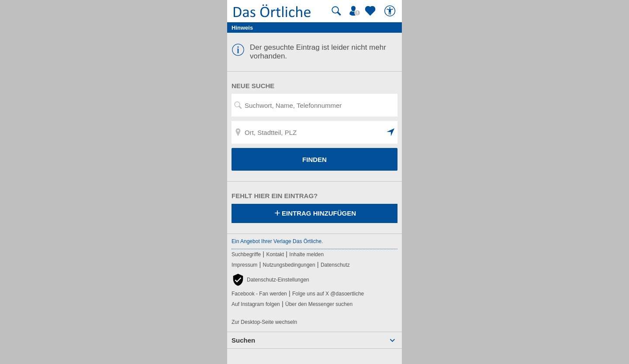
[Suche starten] (336, 11)
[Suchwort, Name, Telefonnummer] (314, 105)
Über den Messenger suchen (319, 304)
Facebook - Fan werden (259, 294)
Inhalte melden (306, 254)
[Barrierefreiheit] (391, 11)
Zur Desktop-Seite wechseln (264, 322)
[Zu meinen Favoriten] (371, 11)
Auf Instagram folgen (256, 304)
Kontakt (275, 254)
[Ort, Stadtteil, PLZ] (314, 132)
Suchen (243, 340)
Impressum (244, 265)
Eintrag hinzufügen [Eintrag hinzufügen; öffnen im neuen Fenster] (314, 214)
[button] (391, 132)
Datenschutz (335, 265)
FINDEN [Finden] (314, 160)
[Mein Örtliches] (356, 11)
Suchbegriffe (246, 254)
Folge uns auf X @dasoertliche (328, 294)
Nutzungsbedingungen (289, 265)
